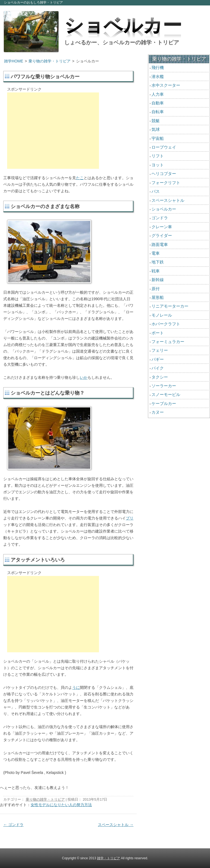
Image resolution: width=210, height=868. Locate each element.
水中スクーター (166, 85)
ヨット (158, 165)
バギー (158, 359)
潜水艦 (158, 76)
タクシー (160, 377)
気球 (156, 129)
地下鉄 (158, 262)
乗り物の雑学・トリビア (49, 61)
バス (156, 191)
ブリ (130, 518)
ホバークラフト (166, 324)
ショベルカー (123, 23)
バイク (158, 368)
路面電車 (160, 244)
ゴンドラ (13, 825)
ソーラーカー (164, 386)
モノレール (162, 315)
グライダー (162, 235)
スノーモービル (166, 394)
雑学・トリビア (109, 858)
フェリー (160, 350)
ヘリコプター (164, 174)
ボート (158, 333)
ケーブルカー (164, 403)
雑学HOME (14, 61)
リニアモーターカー (170, 306)
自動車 (158, 103)
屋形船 (158, 297)
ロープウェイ (164, 147)
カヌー (158, 412)
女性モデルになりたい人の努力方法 (61, 805)
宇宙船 (158, 138)
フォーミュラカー (168, 342)
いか (84, 377)
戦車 (156, 271)
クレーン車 (162, 227)
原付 (156, 289)
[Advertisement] (53, 131)
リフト (158, 156)
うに (76, 687)
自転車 (158, 112)
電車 (156, 253)
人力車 (158, 94)
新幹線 (158, 280)
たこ (80, 178)
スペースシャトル (116, 825)
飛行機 (158, 67)
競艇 (156, 121)
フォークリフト (166, 183)
